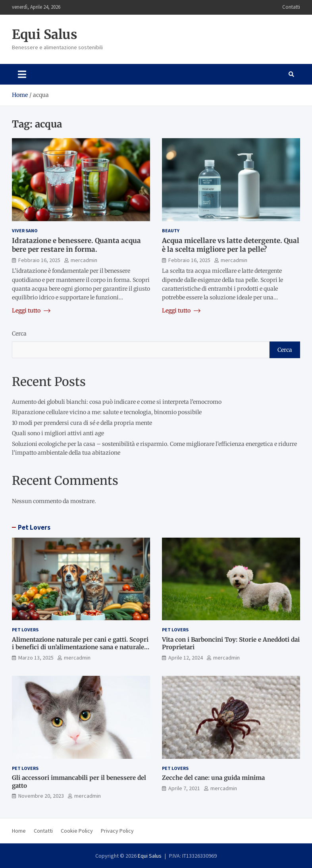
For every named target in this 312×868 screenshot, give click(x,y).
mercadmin (84, 260)
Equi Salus (45, 35)
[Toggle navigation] (22, 74)
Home (19, 831)
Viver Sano (25, 231)
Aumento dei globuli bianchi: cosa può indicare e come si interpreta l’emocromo (117, 402)
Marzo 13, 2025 (36, 658)
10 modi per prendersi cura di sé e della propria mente (82, 423)
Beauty (171, 231)
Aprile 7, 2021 (184, 788)
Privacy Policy (117, 831)
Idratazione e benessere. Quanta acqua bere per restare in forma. (76, 245)
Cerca (19, 334)
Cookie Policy (77, 831)
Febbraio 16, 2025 (39, 260)
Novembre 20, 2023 (41, 796)
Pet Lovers (34, 527)
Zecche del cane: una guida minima (213, 778)
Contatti (291, 7)
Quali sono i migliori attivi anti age (58, 433)
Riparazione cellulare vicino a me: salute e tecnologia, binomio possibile (107, 412)
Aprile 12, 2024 (186, 658)
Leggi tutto (31, 311)
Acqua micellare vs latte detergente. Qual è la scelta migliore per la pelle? (231, 245)
